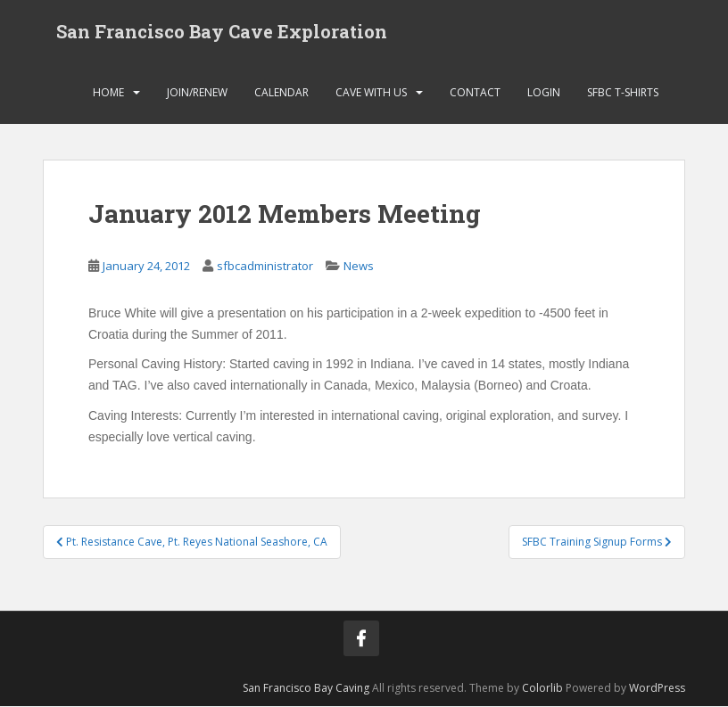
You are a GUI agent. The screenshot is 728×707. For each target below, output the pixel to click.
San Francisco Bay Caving (306, 689)
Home (108, 93)
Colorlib (542, 689)
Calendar (281, 93)
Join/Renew (197, 93)
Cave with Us (371, 93)
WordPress (657, 689)
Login (544, 93)
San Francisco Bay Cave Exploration (222, 31)
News (359, 267)
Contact (475, 93)
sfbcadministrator (265, 267)
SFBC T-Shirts (623, 93)
